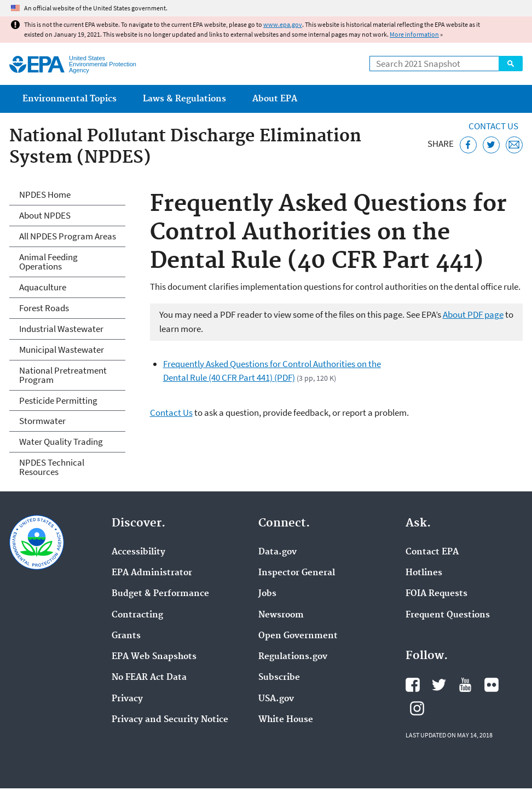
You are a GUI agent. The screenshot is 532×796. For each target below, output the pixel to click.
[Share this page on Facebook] (468, 145)
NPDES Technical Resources (52, 467)
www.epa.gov (283, 24)
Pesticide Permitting (58, 400)
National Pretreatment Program (63, 375)
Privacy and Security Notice (170, 720)
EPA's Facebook (413, 685)
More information (414, 34)
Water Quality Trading (61, 442)
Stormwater (42, 421)
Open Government (298, 636)
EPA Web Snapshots (154, 657)
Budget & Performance (160, 594)
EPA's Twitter (439, 685)
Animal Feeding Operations (48, 262)
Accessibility (138, 552)
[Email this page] (514, 145)
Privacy (127, 699)
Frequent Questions (448, 615)
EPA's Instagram (417, 708)
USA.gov (276, 699)
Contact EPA (432, 552)
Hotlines (424, 573)
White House (286, 720)
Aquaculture (43, 287)
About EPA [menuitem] (275, 99)
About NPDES (45, 215)
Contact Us (493, 126)
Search (511, 64)
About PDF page (473, 314)
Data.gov (277, 552)
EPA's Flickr (491, 685)
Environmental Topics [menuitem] (70, 99)
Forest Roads (44, 308)
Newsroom (281, 615)
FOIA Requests (436, 594)
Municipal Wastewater (62, 350)
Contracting (137, 615)
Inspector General (297, 573)
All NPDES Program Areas (68, 236)
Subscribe (279, 678)
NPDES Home (45, 194)
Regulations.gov (293, 657)
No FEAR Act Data (149, 678)
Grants (126, 636)
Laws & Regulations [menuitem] (184, 99)
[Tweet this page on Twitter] (491, 145)
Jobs (267, 594)
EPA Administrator (152, 573)
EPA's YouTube (465, 685)
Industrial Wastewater (61, 329)
